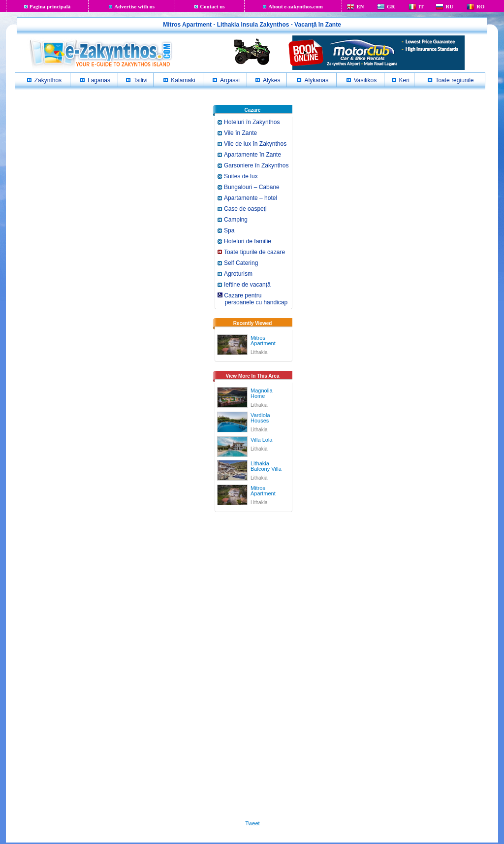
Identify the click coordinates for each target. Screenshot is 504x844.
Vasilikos (365, 80)
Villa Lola (261, 440)
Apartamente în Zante (252, 155)
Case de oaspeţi (245, 209)
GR (391, 6)
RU (449, 6)
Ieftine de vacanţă (247, 285)
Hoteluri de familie (248, 241)
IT (421, 6)
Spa (229, 230)
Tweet (252, 823)
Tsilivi (141, 80)
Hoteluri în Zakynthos (252, 122)
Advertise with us (134, 6)
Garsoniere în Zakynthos (256, 165)
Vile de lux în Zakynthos (255, 144)
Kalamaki (183, 80)
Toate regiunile (454, 80)
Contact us (212, 6)
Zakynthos (48, 80)
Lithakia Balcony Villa (266, 466)
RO (481, 6)
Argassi (230, 80)
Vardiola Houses (260, 418)
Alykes (271, 80)
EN (360, 6)
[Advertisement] (252, 669)
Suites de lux (241, 176)
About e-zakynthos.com (296, 6)
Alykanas (316, 80)
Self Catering (241, 263)
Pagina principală (50, 6)
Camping (236, 220)
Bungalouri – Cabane (252, 187)
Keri (404, 80)
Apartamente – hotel (251, 198)
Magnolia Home (262, 393)
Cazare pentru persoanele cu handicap (252, 299)
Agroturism (238, 274)
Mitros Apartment (263, 341)
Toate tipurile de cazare (254, 252)
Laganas (99, 80)
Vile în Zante (240, 133)
